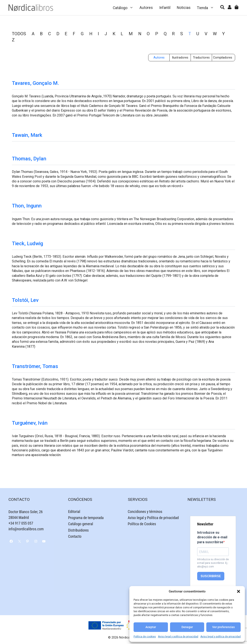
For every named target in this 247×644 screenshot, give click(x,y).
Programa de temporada (86, 518)
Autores (146, 8)
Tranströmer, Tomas (35, 366)
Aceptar (151, 627)
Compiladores (223, 58)
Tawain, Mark (27, 135)
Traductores (201, 58)
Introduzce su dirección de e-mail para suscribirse (212, 537)
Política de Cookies (142, 524)
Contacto (75, 536)
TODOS (19, 34)
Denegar (187, 627)
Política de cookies (145, 637)
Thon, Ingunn (27, 206)
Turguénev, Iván (30, 423)
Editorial (74, 512)
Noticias (184, 8)
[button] (239, 591)
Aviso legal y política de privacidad (178, 637)
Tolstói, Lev (25, 300)
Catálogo (125, 8)
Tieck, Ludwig (27, 244)
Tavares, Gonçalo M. (36, 83)
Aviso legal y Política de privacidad (153, 518)
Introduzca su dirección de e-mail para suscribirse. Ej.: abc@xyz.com (213, 563)
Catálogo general (81, 524)
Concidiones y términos (145, 512)
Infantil (165, 8)
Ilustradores (180, 58)
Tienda (207, 8)
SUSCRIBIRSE (211, 576)
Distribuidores (78, 530)
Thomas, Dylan (29, 159)
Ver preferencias (223, 627)
